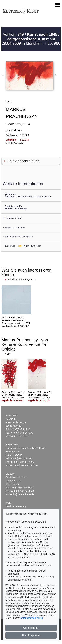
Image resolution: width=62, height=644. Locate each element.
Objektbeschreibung (23, 161)
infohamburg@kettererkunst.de (22, 465)
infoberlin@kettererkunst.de (20, 494)
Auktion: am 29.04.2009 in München (31, 39)
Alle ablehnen (31, 628)
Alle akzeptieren (31, 635)
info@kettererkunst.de (17, 436)
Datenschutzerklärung (32, 618)
